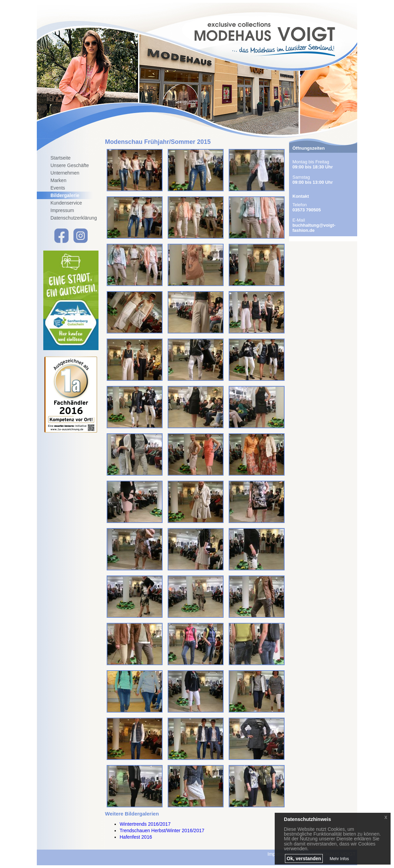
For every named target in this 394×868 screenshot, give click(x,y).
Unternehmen (65, 173)
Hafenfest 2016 (136, 837)
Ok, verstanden (304, 858)
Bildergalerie (65, 195)
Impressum (62, 210)
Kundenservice (66, 203)
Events (58, 188)
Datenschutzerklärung (74, 218)
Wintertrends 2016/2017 (145, 824)
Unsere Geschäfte (70, 165)
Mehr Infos (339, 859)
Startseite (60, 158)
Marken (58, 180)
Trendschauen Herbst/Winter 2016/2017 (162, 830)
